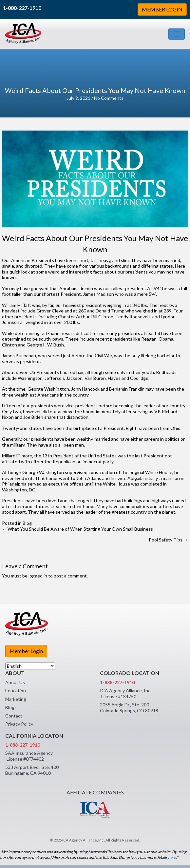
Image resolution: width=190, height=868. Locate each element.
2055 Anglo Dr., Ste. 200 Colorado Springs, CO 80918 (129, 708)
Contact (14, 716)
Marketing (16, 699)
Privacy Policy (19, 724)
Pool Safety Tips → (168, 540)
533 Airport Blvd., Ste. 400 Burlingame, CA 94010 (32, 770)
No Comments (109, 98)
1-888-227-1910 (22, 8)
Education (16, 691)
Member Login (26, 651)
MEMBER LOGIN (162, 9)
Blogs (11, 707)
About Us (15, 682)
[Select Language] (30, 666)
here (172, 857)
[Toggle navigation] (177, 34)
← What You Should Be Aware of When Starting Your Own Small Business (77, 529)
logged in (38, 576)
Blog (27, 523)
